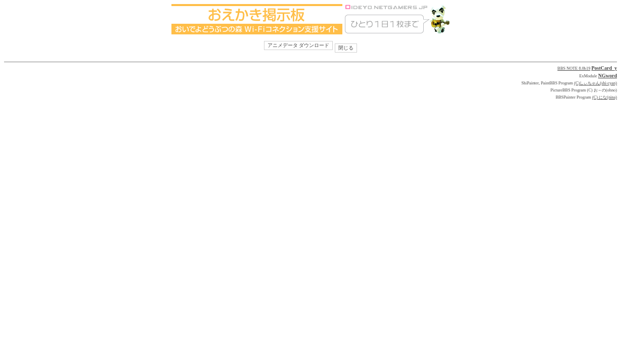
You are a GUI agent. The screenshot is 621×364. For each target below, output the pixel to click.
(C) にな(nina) (605, 97)
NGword (608, 76)
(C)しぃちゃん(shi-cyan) (595, 83)
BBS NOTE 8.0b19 (574, 69)
